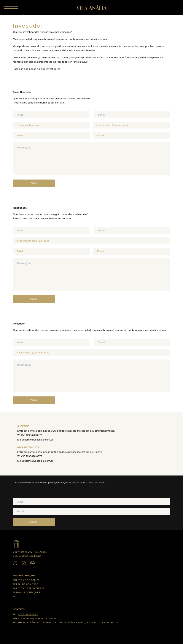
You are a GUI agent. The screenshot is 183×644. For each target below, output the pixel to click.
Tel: (15, 614)
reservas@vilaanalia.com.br (39, 618)
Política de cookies (26, 580)
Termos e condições (27, 592)
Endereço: (19, 623)
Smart (38, 556)
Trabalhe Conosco (26, 584)
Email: (17, 618)
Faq (15, 596)
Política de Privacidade (29, 588)
